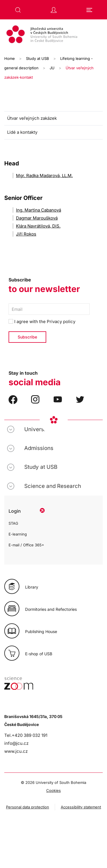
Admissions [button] (39, 448)
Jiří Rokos (26, 234)
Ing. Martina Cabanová (39, 210)
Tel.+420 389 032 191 (26, 735)
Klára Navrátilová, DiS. (38, 226)
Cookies (53, 790)
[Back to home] (53, 35)
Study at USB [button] (41, 467)
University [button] (37, 429)
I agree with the (42, 322)
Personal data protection (28, 807)
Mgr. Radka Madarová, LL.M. (44, 176)
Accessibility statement (81, 807)
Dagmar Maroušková (37, 218)
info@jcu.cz (16, 743)
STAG (13, 523)
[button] (18, 10)
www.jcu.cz (16, 751)
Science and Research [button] (53, 486)
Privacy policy (61, 322)
